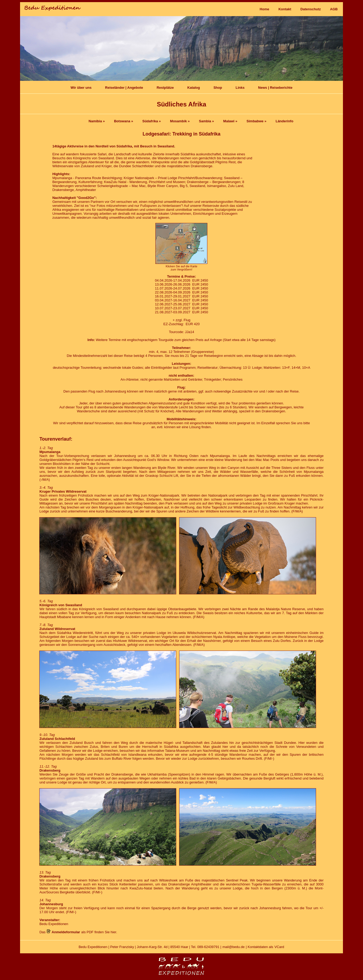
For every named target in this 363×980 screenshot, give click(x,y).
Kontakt (285, 9)
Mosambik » (180, 121)
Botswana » (123, 121)
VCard (279, 947)
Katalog (194, 88)
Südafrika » (151, 121)
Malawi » (230, 121)
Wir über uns (81, 88)
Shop (218, 88)
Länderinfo (285, 121)
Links (240, 88)
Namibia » (97, 121)
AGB (334, 9)
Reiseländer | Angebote (124, 88)
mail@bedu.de (233, 947)
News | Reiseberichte (275, 88)
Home (264, 9)
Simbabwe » (257, 121)
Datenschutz (311, 9)
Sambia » (206, 121)
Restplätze (165, 88)
